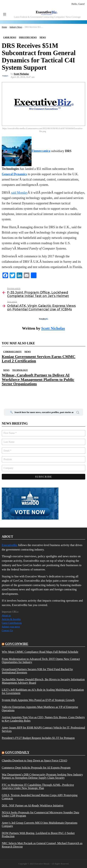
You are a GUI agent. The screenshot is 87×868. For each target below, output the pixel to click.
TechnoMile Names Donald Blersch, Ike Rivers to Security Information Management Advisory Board (43, 681)
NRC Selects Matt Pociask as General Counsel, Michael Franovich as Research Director (42, 845)
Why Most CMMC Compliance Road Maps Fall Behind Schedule (40, 652)
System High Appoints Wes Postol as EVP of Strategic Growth (38, 700)
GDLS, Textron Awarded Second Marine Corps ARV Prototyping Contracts (40, 797)
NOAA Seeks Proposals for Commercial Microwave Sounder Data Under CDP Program (40, 814)
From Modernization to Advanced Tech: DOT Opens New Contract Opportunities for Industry (41, 661)
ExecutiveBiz (10, 545)
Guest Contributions (12, 623)
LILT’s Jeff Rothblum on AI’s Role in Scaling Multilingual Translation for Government (43, 691)
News (28, 352)
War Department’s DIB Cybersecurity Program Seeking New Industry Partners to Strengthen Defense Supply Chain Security (42, 776)
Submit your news (11, 627)
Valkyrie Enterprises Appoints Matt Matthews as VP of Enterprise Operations (40, 709)
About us (6, 616)
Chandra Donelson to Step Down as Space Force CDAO (34, 761)
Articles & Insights (11, 619)
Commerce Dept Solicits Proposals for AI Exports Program (36, 768)
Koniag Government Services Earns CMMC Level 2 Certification (39, 359)
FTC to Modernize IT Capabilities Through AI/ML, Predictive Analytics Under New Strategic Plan (38, 787)
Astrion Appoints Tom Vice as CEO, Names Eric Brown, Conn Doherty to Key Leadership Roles (43, 719)
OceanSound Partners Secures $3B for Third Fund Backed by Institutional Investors (37, 671)
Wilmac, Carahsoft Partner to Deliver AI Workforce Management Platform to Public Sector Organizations (38, 379)
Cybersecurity (12, 352)
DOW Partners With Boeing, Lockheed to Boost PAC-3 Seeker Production (38, 835)
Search (78, 413)
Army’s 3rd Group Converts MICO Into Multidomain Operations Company (40, 824)
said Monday (19, 193)
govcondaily (17, 752)
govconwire (17, 644)
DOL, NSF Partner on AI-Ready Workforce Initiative (33, 806)
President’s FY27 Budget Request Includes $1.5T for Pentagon (38, 738)
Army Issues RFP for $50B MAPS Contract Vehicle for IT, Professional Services (43, 729)
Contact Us (7, 630)
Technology (20, 370)
